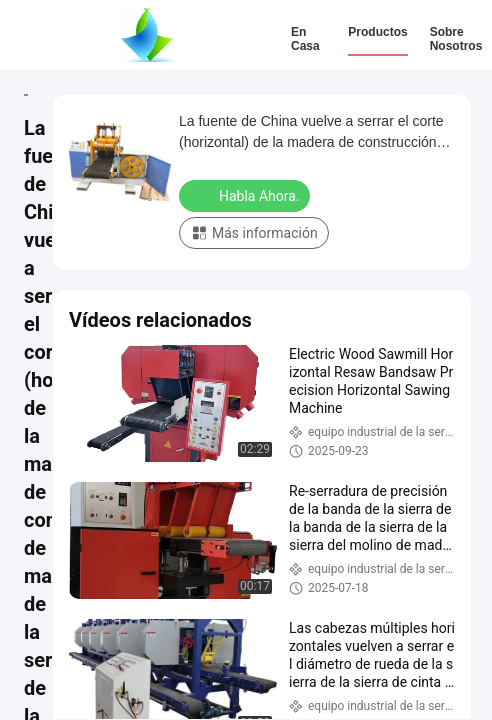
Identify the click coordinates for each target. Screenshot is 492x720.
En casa (305, 39)
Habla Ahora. (246, 195)
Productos (377, 32)
